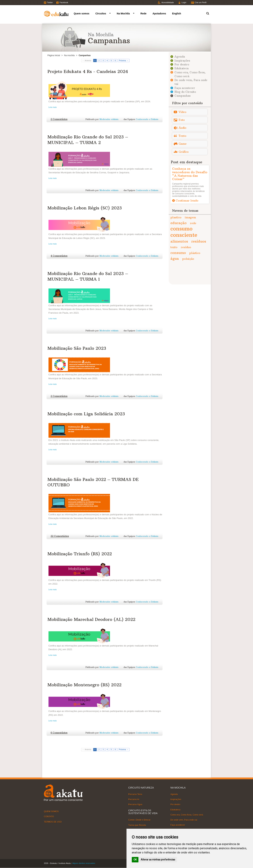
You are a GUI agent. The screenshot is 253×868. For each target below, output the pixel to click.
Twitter (50, 2)
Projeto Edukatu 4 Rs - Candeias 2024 (88, 71)
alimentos (179, 241)
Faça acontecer (185, 88)
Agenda (180, 57)
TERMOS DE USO (53, 822)
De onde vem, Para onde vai (184, 820)
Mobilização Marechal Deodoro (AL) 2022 (91, 619)
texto (174, 247)
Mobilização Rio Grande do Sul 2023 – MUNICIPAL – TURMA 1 (88, 276)
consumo (178, 253)
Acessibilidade (168, 2)
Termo (206, 13)
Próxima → (124, 61)
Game (183, 144)
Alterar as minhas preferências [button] (158, 860)
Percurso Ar (134, 799)
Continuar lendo (187, 200)
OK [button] (135, 860)
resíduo (186, 247)
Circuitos (101, 14)
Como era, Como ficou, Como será (187, 815)
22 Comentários (60, 536)
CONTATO (49, 817)
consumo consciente (184, 232)
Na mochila (69, 55)
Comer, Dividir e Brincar (139, 820)
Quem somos (82, 14)
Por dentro (182, 64)
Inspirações (182, 61)
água (175, 258)
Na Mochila (123, 14)
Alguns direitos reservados (84, 863)
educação (179, 223)
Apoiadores (159, 14)
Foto (182, 120)
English (177, 14)
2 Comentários (59, 119)
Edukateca (181, 68)
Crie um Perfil (201, 2)
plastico (176, 217)
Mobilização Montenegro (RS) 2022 (84, 685)
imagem (190, 217)
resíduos (199, 241)
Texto (182, 136)
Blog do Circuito (185, 92)
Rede (143, 14)
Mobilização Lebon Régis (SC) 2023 (85, 208)
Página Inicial (54, 55)
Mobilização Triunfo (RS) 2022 (80, 554)
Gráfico (184, 152)
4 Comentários (59, 256)
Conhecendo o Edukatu (147, 119)
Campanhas (183, 96)
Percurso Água (135, 805)
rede (193, 223)
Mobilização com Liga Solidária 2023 (86, 414)
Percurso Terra (135, 794)
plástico (195, 253)
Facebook (64, 2)
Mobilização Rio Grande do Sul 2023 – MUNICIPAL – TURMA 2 (88, 140)
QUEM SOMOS (51, 812)
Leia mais (53, 107)
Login (184, 2)
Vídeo (182, 112)
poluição (188, 259)
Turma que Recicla (137, 825)
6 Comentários (59, 733)
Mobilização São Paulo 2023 (77, 348)
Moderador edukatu (109, 119)
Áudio (182, 128)
